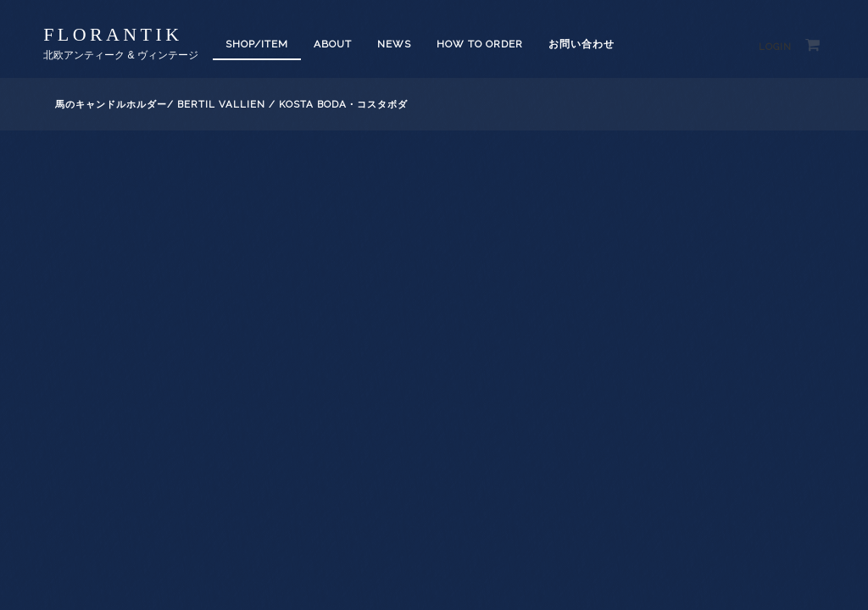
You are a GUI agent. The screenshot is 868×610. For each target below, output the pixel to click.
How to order (480, 44)
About (333, 44)
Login (775, 47)
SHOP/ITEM (257, 44)
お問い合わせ (581, 44)
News (394, 44)
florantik (113, 34)
